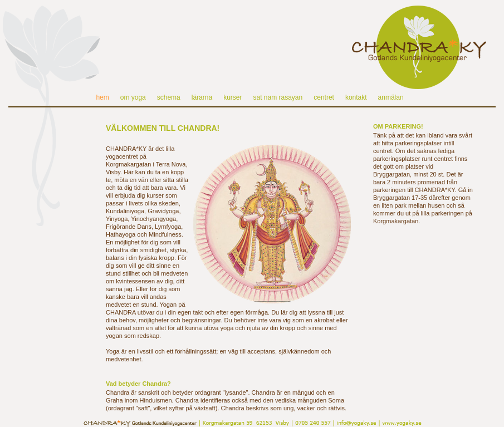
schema (169, 97)
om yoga (133, 97)
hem (102, 97)
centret (324, 97)
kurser (233, 97)
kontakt (356, 97)
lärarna (202, 97)
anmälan (391, 97)
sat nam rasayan (278, 97)
